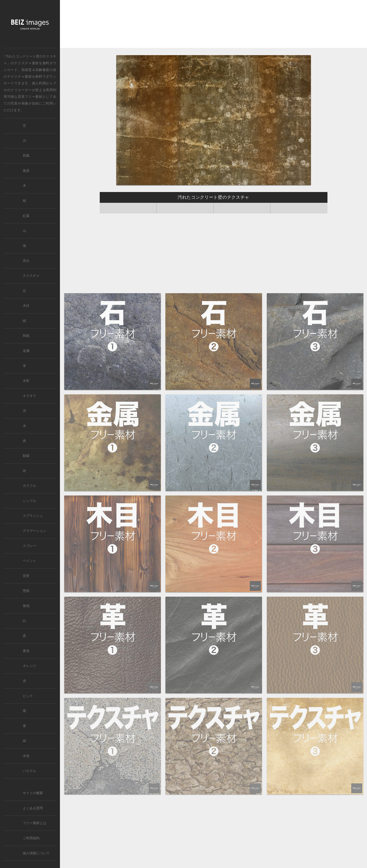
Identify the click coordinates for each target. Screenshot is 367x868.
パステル (29, 771)
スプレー (29, 546)
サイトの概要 (33, 793)
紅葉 (26, 216)
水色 (26, 756)
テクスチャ (31, 276)
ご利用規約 (31, 838)
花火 (26, 261)
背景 (26, 576)
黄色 (26, 651)
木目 (26, 306)
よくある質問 (33, 808)
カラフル (29, 486)
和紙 (26, 336)
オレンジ (29, 666)
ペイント (29, 561)
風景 (26, 171)
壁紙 (26, 591)
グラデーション (35, 531)
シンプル (29, 501)
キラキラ (29, 396)
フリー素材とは (35, 823)
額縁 (26, 456)
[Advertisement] (214, 24)
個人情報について (36, 853)
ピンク (28, 696)
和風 (26, 156)
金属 (26, 351)
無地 (26, 606)
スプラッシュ (33, 516)
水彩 (26, 381)
